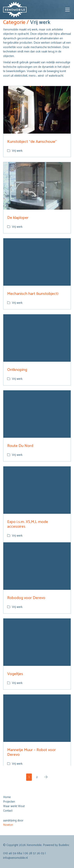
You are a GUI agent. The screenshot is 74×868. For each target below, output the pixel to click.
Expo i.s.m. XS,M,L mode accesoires (28, 524)
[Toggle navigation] (67, 10)
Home (7, 797)
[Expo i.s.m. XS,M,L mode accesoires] (37, 490)
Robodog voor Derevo (26, 598)
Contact (8, 811)
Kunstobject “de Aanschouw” (32, 142)
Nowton (8, 825)
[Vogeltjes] (37, 642)
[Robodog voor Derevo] (37, 566)
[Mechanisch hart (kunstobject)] (37, 262)
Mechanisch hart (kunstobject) (33, 294)
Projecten (9, 802)
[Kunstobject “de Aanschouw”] (37, 110)
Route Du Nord (20, 446)
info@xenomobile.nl (15, 858)
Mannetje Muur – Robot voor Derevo (32, 752)
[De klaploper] (37, 186)
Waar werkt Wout (14, 806)
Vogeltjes (15, 674)
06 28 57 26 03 (34, 853)
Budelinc (64, 845)
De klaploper (18, 218)
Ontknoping (17, 370)
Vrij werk (17, 151)
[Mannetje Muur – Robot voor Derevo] (37, 718)
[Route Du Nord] (37, 414)
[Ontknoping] (37, 338)
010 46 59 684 (13, 853)
